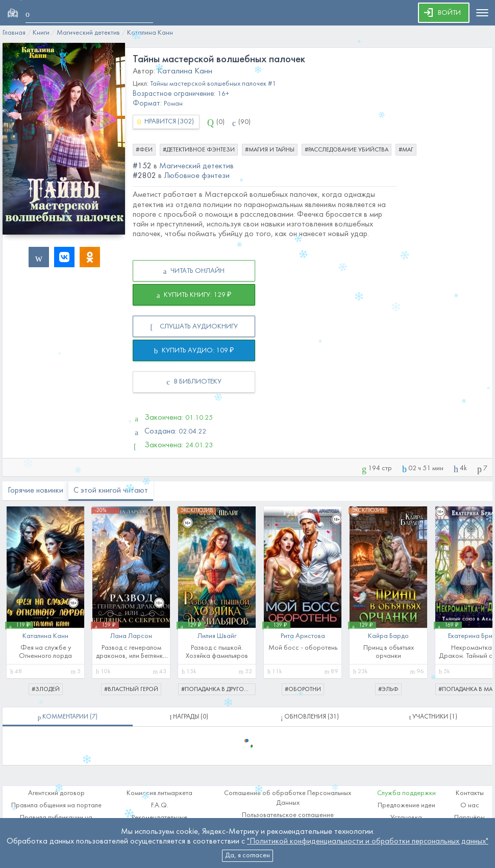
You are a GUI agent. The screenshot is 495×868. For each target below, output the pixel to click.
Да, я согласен (247, 856)
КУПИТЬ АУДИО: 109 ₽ (194, 351)
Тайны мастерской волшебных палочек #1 (213, 84)
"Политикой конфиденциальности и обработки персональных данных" (368, 841)
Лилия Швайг (217, 636)
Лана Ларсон (131, 636)
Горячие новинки (35, 491)
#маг (406, 150)
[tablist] (68, 717)
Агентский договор (56, 793)
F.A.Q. (160, 806)
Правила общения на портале (56, 806)
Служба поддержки (406, 793)
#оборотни (303, 690)
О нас (470, 806)
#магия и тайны (270, 150)
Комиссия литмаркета (159, 793)
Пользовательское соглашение (288, 815)
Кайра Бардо (388, 636)
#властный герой (131, 690)
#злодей (46, 690)
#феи (144, 150)
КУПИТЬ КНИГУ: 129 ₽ (194, 295)
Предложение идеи (406, 806)
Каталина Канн (185, 71)
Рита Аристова (303, 636)
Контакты (470, 793)
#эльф (388, 690)
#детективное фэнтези (199, 150)
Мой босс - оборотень (303, 648)
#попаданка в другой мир (218, 690)
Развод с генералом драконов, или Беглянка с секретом (131, 656)
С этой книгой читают (111, 491)
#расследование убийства (346, 150)
